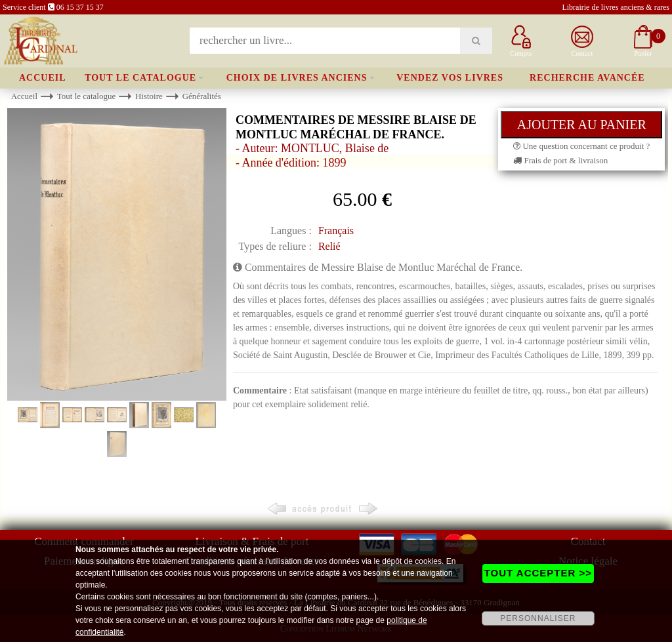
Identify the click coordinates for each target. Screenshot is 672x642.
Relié (329, 246)
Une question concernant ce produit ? (581, 146)
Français (336, 231)
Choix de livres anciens (297, 78)
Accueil (43, 78)
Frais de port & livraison (560, 160)
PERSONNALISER (538, 618)
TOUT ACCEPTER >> (538, 573)
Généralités (202, 96)
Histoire (149, 96)
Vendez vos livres (450, 78)
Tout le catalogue (140, 78)
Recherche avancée (587, 78)
